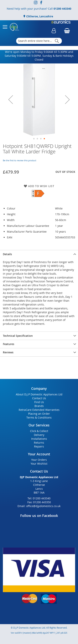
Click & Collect (39, 431)
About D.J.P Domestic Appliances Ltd (39, 394)
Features (9, 344)
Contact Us (39, 398)
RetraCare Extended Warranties (39, 410)
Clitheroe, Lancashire (39, 16)
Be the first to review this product (20, 160)
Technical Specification (18, 336)
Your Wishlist (39, 464)
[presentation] (39, 254)
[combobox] (39, 41)
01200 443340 (62, 9)
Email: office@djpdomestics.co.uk (39, 506)
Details (7, 254)
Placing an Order (39, 414)
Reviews (8, 352)
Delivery (39, 435)
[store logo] (14, 27)
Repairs (39, 446)
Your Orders (39, 460)
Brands (39, 406)
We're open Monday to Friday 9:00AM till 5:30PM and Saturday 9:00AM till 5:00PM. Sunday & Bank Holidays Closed (39, 56)
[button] (11, 100)
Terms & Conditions (39, 417)
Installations (39, 439)
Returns (39, 443)
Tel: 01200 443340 (39, 498)
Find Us (39, 402)
